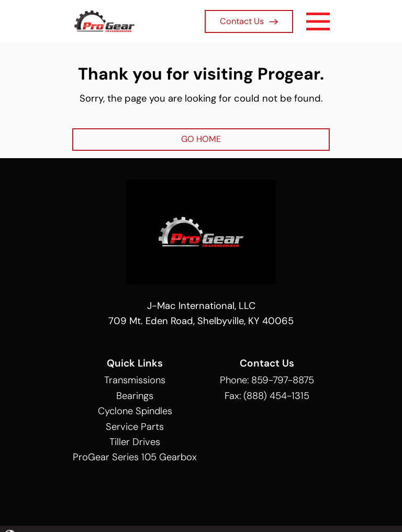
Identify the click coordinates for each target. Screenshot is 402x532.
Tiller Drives (135, 442)
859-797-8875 (283, 380)
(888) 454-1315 (276, 396)
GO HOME (201, 139)
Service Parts (135, 427)
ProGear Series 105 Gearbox (135, 457)
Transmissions (135, 380)
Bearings (135, 396)
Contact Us (249, 21)
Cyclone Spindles (135, 411)
